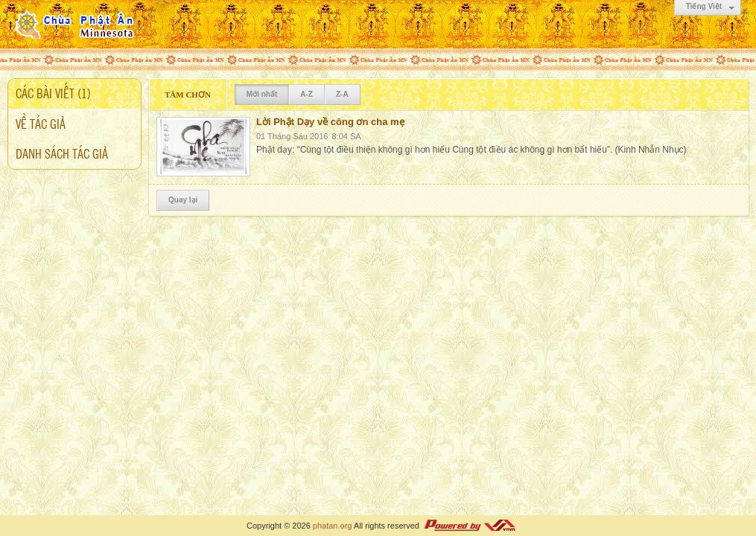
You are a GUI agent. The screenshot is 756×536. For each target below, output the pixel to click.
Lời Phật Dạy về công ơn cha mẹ (330, 122)
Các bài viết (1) (53, 92)
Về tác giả (41, 123)
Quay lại (183, 200)
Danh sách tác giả (62, 153)
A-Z (306, 94)
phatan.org (333, 526)
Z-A (342, 94)
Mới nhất (262, 94)
